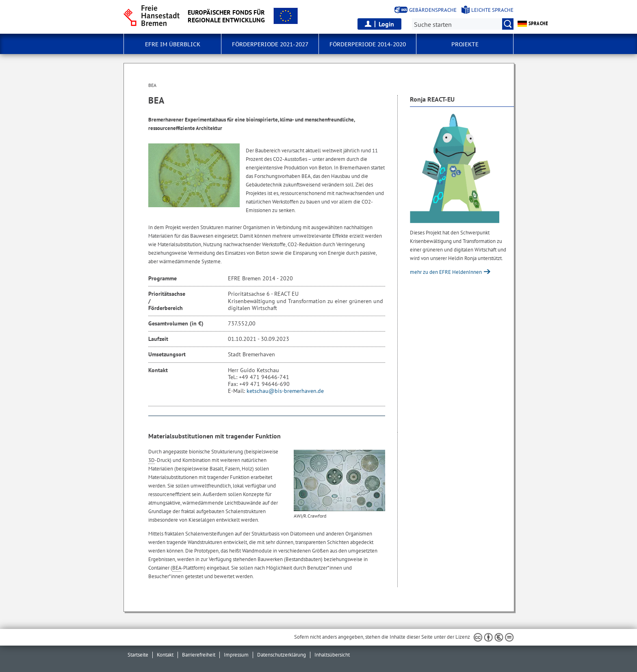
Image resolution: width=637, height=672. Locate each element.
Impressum (236, 655)
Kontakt (165, 655)
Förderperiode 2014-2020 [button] (368, 44)
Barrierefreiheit (199, 655)
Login (386, 24)
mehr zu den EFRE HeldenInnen (446, 272)
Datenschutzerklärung (282, 655)
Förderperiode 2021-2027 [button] (270, 44)
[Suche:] (463, 24)
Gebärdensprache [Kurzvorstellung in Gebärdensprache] (433, 10)
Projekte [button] (465, 44)
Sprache (533, 24)
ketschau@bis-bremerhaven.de (285, 391)
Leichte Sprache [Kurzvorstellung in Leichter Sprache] (492, 10)
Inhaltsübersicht (332, 655)
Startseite (138, 655)
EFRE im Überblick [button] (173, 44)
